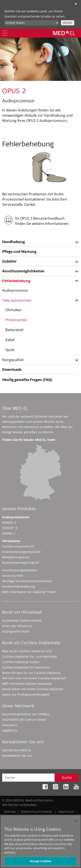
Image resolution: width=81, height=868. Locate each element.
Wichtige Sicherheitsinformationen (27, 581)
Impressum (66, 812)
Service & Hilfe (13, 576)
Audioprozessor (15, 290)
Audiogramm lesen (16, 631)
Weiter (68, 23)
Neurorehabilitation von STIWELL (26, 714)
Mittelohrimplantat (16, 557)
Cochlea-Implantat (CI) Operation (26, 667)
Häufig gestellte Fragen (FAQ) (27, 380)
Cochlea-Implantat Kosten (21, 662)
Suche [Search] (67, 778)
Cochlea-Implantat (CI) (18, 546)
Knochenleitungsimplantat (21, 552)
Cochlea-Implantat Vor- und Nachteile (29, 656)
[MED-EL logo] (64, 33)
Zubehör (9, 261)
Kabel (10, 340)
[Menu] (5, 33)
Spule (10, 350)
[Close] (76, 822)
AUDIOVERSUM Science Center (24, 720)
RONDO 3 (9, 522)
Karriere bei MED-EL (17, 750)
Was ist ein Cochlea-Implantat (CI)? (27, 651)
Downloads (12, 369)
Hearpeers (10, 725)
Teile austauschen (17, 300)
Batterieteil (14, 330)
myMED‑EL (10, 730)
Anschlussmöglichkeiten (23, 271)
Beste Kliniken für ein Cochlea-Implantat (31, 673)
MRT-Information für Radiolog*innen (29, 592)
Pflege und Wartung (19, 252)
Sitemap (10, 812)
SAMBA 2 (9, 533)
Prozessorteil (16, 320)
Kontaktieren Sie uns (17, 756)
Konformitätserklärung (19, 586)
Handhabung (13, 242)
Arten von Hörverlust (17, 626)
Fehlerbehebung (16, 281)
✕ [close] (76, 4)
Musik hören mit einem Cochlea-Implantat (33, 689)
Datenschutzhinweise (37, 812)
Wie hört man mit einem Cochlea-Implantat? (34, 678)
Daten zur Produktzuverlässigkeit (26, 694)
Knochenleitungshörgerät (21, 563)
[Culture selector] (32, 23)
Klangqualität (13, 360)
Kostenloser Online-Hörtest (22, 620)
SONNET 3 (10, 528)
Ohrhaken (13, 310)
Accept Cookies (41, 862)
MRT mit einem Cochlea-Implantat (27, 684)
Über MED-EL (15, 409)
